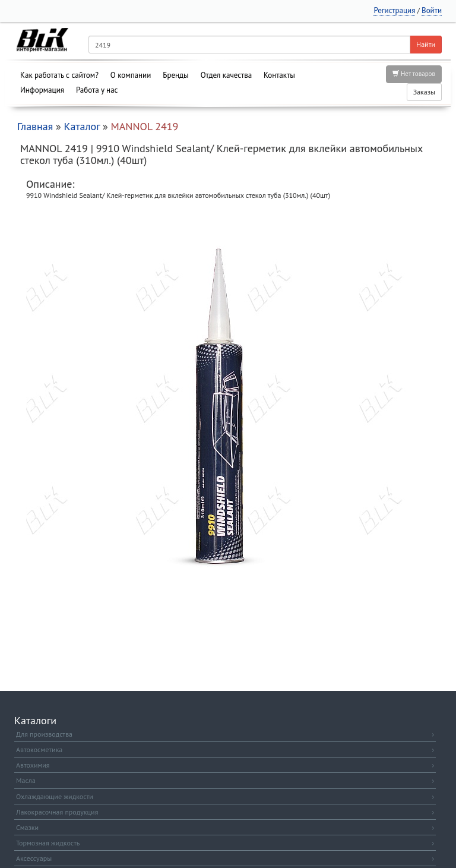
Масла (225, 780)
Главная (35, 126)
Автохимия (225, 765)
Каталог (82, 126)
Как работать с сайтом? (59, 75)
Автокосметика (225, 749)
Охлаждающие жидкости (225, 796)
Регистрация (394, 10)
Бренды (175, 75)
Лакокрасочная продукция (225, 812)
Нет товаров (414, 74)
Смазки (225, 827)
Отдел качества (226, 75)
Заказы (424, 92)
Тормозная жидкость (225, 843)
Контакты (279, 75)
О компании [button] (131, 75)
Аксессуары (225, 858)
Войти (432, 10)
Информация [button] (42, 90)
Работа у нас (97, 90)
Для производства (225, 734)
